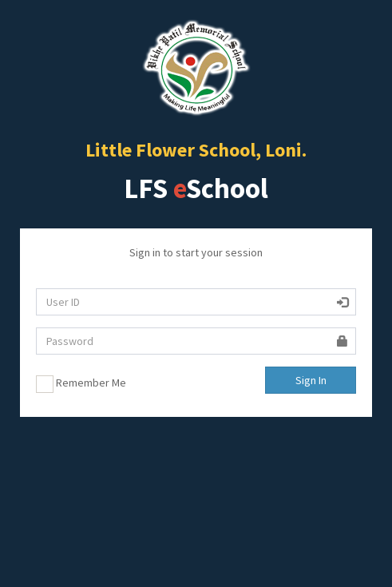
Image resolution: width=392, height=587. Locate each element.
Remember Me (81, 384)
